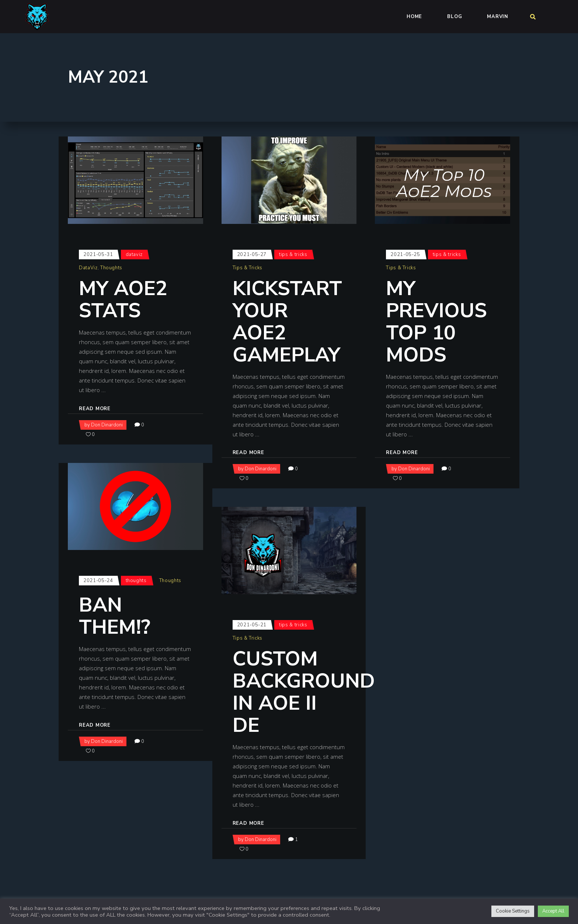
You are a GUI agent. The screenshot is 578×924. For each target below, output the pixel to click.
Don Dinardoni (107, 425)
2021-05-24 (98, 581)
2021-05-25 (405, 255)
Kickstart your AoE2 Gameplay (287, 322)
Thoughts (111, 268)
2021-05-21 (252, 625)
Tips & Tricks (293, 255)
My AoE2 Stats (123, 300)
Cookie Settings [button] (513, 911)
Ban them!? (115, 616)
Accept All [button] (553, 911)
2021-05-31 (98, 255)
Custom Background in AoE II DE (304, 692)
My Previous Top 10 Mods (436, 322)
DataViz (134, 255)
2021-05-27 (252, 255)
